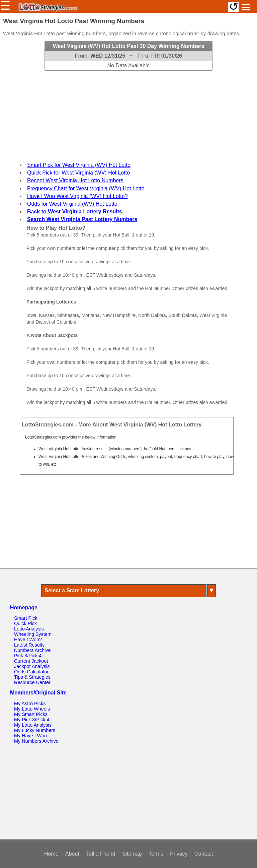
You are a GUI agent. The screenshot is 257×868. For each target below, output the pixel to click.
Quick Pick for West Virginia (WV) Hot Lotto (78, 173)
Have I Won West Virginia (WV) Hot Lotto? (77, 196)
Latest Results (29, 645)
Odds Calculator (31, 672)
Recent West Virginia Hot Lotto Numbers (75, 180)
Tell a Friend (101, 854)
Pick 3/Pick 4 (28, 656)
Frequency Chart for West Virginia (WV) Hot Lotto (86, 188)
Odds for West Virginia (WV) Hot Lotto (72, 204)
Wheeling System (33, 634)
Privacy (179, 854)
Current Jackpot (31, 661)
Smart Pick (26, 618)
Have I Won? (28, 640)
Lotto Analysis (29, 629)
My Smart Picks (31, 714)
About (72, 854)
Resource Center (32, 682)
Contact (204, 854)
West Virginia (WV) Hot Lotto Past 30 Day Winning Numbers (129, 46)
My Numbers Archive (36, 741)
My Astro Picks (30, 704)
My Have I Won (30, 736)
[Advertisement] (128, 113)
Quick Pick (25, 623)
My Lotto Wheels (32, 709)
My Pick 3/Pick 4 (32, 720)
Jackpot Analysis (32, 666)
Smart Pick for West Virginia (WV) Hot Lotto (79, 165)
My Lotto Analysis (33, 725)
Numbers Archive (32, 650)
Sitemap (132, 854)
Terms (156, 854)
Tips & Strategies (32, 677)
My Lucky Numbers (35, 730)
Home (51, 854)
